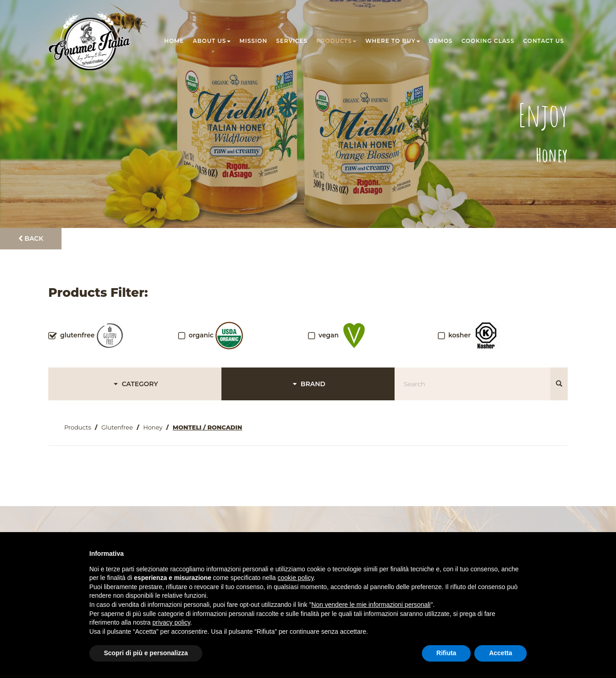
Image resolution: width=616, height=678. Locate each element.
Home (174, 41)
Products (336, 41)
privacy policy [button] (172, 622)
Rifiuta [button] (447, 653)
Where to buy (393, 41)
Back (31, 238)
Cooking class (488, 41)
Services (292, 41)
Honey (153, 427)
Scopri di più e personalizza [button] (146, 653)
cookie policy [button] (295, 578)
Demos (441, 41)
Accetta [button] (500, 653)
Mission (254, 41)
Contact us (544, 41)
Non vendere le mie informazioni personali (371, 605)
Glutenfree (117, 427)
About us (212, 41)
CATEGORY (135, 384)
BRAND (308, 384)
